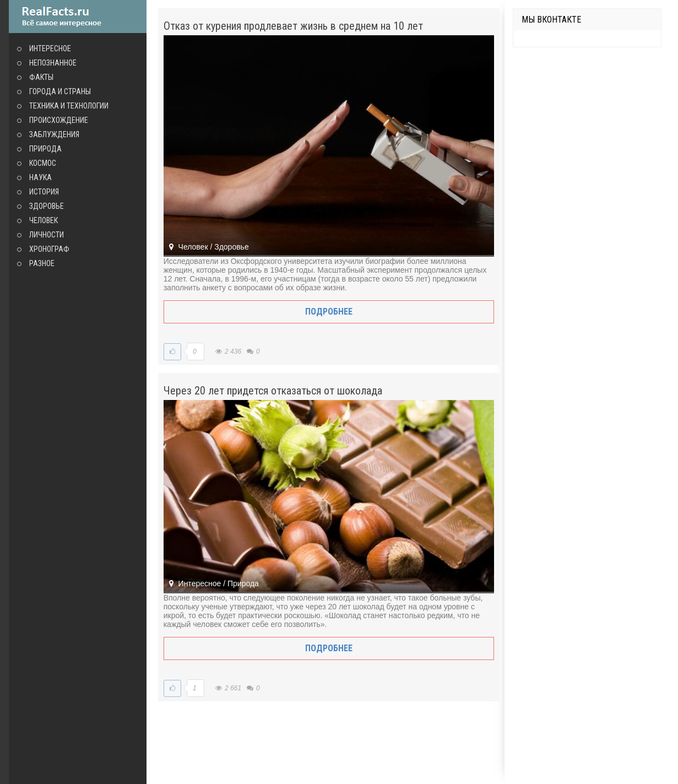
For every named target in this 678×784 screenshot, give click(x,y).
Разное (42, 263)
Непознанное (53, 63)
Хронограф (49, 249)
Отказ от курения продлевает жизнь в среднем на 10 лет (293, 26)
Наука (40, 177)
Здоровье (47, 206)
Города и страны (60, 91)
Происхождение (59, 120)
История (44, 192)
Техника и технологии (69, 106)
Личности (47, 235)
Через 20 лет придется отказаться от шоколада (273, 391)
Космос (43, 163)
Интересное (50, 48)
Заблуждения (54, 134)
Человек (44, 220)
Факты (41, 77)
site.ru (78, 17)
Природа (45, 149)
